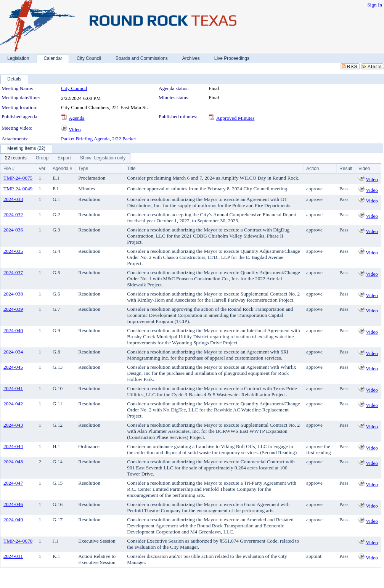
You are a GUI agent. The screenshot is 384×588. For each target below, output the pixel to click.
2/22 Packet (124, 139)
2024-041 (13, 388)
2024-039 (13, 309)
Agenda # (62, 169)
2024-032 (13, 214)
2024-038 (13, 294)
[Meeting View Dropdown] (103, 158)
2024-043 (13, 425)
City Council (74, 88)
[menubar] (65, 158)
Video (75, 129)
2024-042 (13, 404)
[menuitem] (16, 158)
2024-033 (13, 199)
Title (131, 169)
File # (9, 169)
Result (346, 169)
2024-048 (13, 462)
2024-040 (13, 330)
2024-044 (13, 446)
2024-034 (13, 352)
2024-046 (13, 504)
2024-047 (13, 483)
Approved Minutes (235, 118)
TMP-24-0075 (18, 178)
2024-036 (13, 230)
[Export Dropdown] (64, 158)
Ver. (43, 169)
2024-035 (13, 251)
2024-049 (13, 520)
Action (313, 169)
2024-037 (13, 272)
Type (83, 169)
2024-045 (13, 367)
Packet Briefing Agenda (85, 139)
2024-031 (13, 556)
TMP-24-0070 (18, 541)
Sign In (375, 5)
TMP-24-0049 (18, 189)
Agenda (76, 118)
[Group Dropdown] (42, 158)
